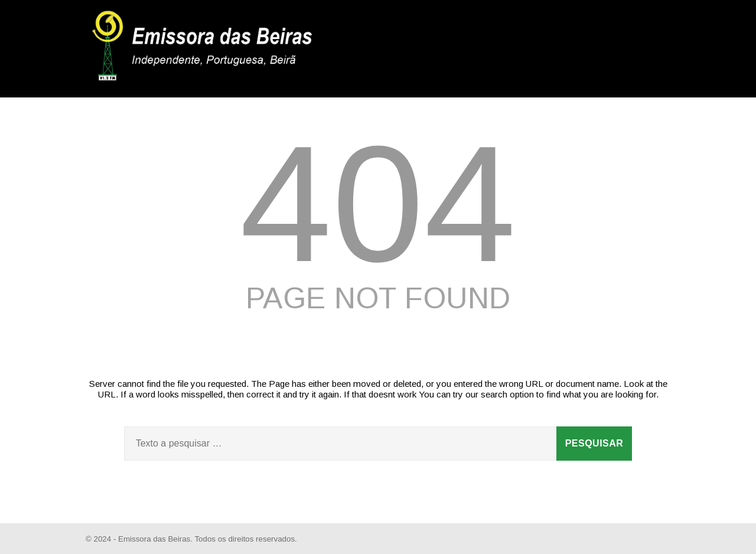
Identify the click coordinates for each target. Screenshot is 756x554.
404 (378, 204)
